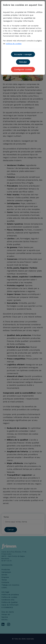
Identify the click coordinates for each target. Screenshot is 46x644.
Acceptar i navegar (23, 54)
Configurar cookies (23, 69)
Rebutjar (23, 62)
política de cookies (14, 44)
